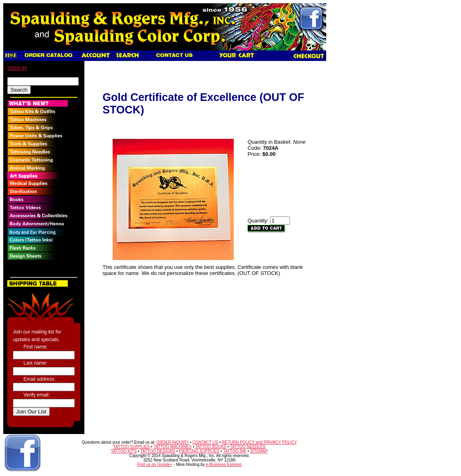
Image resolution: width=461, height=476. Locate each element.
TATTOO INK (235, 451)
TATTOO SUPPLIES (131, 447)
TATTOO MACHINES (172, 447)
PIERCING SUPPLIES (199, 451)
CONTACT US (205, 442)
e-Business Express (224, 464)
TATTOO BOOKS (211, 447)
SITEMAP (259, 451)
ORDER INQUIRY (172, 442)
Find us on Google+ (155, 464)
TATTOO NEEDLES (247, 447)
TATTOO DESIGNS (158, 451)
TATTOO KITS (124, 451)
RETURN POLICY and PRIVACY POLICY (260, 442)
